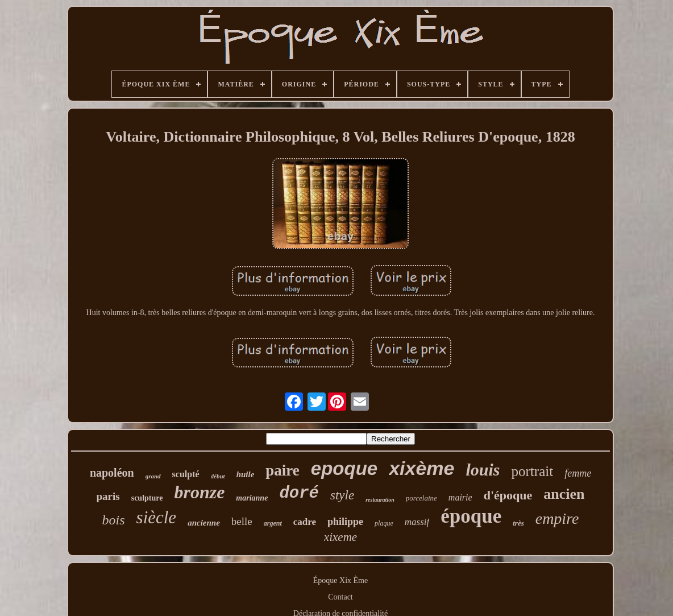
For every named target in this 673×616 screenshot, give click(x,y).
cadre (305, 522)
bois (114, 520)
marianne (252, 498)
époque (471, 516)
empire (557, 518)
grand (153, 476)
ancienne (204, 523)
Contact (340, 597)
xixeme (340, 537)
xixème (421, 468)
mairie (460, 497)
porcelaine (421, 498)
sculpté (186, 474)
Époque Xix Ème (340, 580)
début (218, 476)
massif (417, 522)
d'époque (508, 495)
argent (273, 523)
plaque (384, 523)
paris (108, 496)
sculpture (147, 498)
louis (483, 470)
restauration (380, 500)
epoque (344, 468)
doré (299, 493)
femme (578, 473)
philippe (345, 522)
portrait (533, 471)
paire (283, 470)
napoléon (112, 473)
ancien (564, 494)
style (342, 495)
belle (242, 521)
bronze (199, 492)
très (518, 523)
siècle (157, 517)
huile (246, 474)
